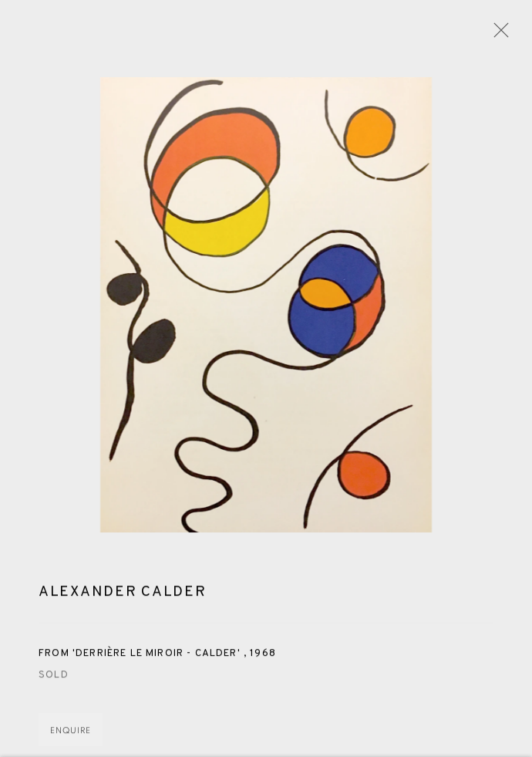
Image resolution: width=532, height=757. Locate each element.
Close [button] (497, 35)
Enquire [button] (71, 733)
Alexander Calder (122, 594)
